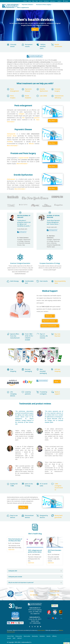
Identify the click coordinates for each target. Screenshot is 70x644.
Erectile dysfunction (8, 8)
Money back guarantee (58, 516)
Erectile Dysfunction (44, 90)
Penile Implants (28, 97)
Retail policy (35, 636)
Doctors (41, 1)
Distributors (46, 1)
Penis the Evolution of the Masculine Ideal (15, 540)
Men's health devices (35, 19)
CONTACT (20, 638)
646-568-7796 (34, 595)
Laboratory (53, 1)
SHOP (4, 5)
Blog (33, 1)
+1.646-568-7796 (54, 595)
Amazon (25, 1)
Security (49, 636)
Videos (30, 1)
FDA (23, 118)
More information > (13, 146)
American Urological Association (20, 263)
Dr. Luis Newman (15, 543)
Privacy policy (19, 636)
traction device (12, 136)
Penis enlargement (13, 5)
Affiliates (54, 636)
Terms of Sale (10, 636)
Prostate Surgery (57, 90)
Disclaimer (42, 636)
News (37, 1)
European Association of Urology (50, 263)
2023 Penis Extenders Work (54, 551)
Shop (34, 29)
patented (37, 118)
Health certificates (58, 45)
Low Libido (43, 96)
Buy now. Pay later (57, 335)
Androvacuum (11, 179)
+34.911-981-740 (54, 591)
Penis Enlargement (15, 90)
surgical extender (24, 158)
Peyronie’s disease (27, 5)
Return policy (27, 636)
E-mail (32, 591)
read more (11, 549)
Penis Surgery (13, 97)
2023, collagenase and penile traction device (35, 551)
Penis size (49, 316)
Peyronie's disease (49, 321)
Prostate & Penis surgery (43, 5)
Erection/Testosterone (49, 325)
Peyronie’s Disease (28, 90)
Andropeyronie (11, 134)
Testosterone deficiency (59, 97)
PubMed (10, 142)
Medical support (57, 393)
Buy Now (52, 120)
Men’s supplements (23, 8)
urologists (22, 114)
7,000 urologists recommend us (59, 486)
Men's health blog (35, 533)
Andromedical (41, 630)
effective (31, 144)
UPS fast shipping (57, 370)
